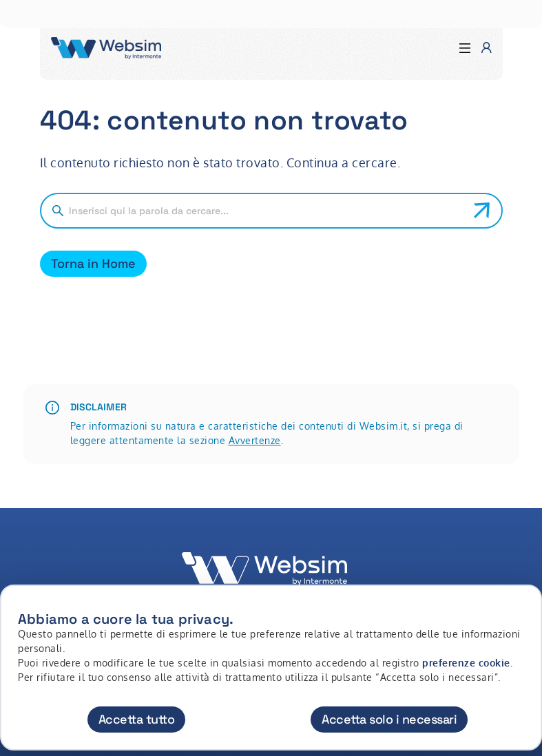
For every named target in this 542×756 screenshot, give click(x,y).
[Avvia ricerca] (482, 211)
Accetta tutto (137, 719)
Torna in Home (93, 263)
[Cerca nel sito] (266, 211)
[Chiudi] (523, 608)
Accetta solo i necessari (389, 719)
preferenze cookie (466, 663)
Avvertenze (255, 440)
